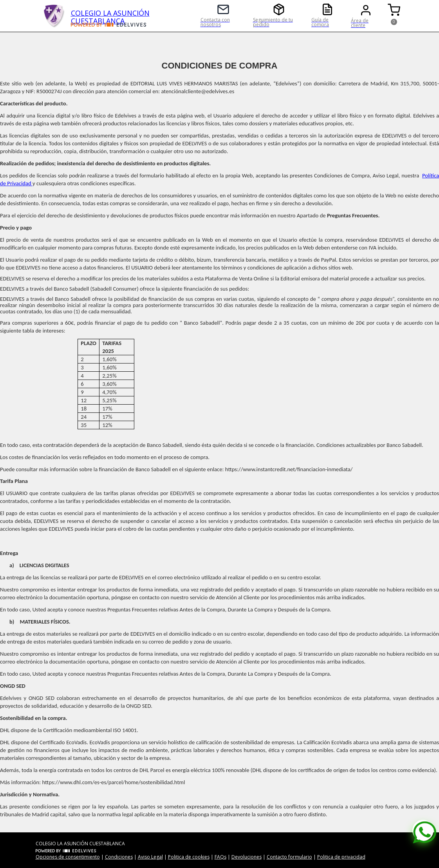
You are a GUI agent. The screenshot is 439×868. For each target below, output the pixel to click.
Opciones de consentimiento (68, 857)
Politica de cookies (189, 857)
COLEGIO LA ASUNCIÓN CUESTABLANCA (110, 15)
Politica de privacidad (341, 857)
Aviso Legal (150, 857)
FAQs (220, 857)
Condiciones (119, 857)
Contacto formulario (289, 857)
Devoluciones (247, 857)
